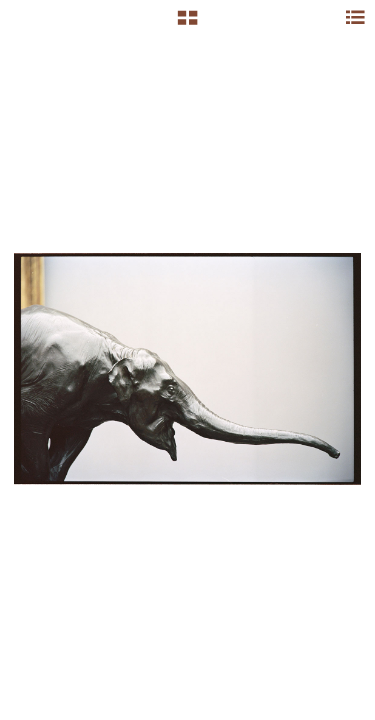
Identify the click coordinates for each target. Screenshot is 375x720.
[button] (187, 25)
